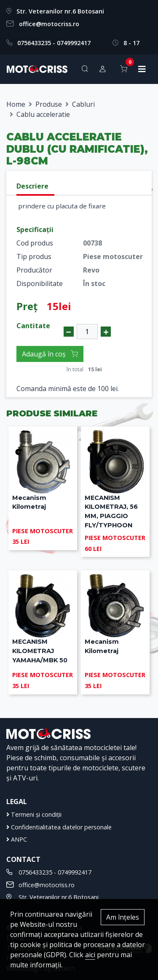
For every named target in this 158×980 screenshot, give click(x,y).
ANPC (17, 839)
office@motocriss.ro (49, 24)
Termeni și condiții (34, 814)
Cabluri (83, 104)
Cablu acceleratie (43, 114)
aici (90, 955)
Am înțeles (123, 917)
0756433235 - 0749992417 (54, 43)
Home (16, 104)
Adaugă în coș (50, 354)
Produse (49, 104)
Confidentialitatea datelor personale (59, 827)
